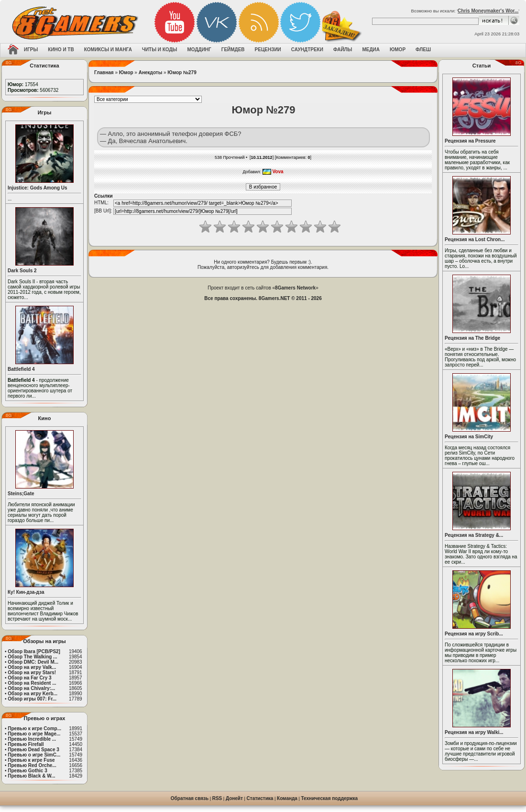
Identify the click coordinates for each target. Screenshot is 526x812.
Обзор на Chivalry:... (31, 688)
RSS (217, 798)
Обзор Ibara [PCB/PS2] (34, 651)
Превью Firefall (26, 744)
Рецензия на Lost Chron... (475, 239)
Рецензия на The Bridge (472, 338)
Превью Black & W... (31, 776)
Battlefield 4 (21, 369)
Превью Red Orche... (32, 765)
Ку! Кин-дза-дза (26, 592)
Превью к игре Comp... (34, 729)
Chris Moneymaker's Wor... (488, 11)
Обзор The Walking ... (32, 657)
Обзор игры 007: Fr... (32, 699)
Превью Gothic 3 (27, 771)
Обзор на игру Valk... (32, 667)
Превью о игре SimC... (34, 755)
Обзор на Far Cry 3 (29, 678)
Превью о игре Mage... (34, 734)
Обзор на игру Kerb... (33, 694)
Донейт (234, 798)
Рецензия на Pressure (470, 141)
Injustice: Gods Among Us (38, 188)
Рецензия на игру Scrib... (474, 634)
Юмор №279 (182, 72)
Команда (287, 798)
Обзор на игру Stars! (32, 673)
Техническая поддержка (330, 798)
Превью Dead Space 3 (33, 750)
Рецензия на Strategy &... (474, 535)
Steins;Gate (21, 494)
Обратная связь (190, 798)
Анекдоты (150, 72)
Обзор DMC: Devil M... (33, 662)
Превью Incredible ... (32, 739)
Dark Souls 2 (22, 271)
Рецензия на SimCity (469, 437)
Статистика (260, 798)
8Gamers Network (295, 288)
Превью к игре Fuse (31, 760)
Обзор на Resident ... (32, 683)
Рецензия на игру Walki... (474, 732)
